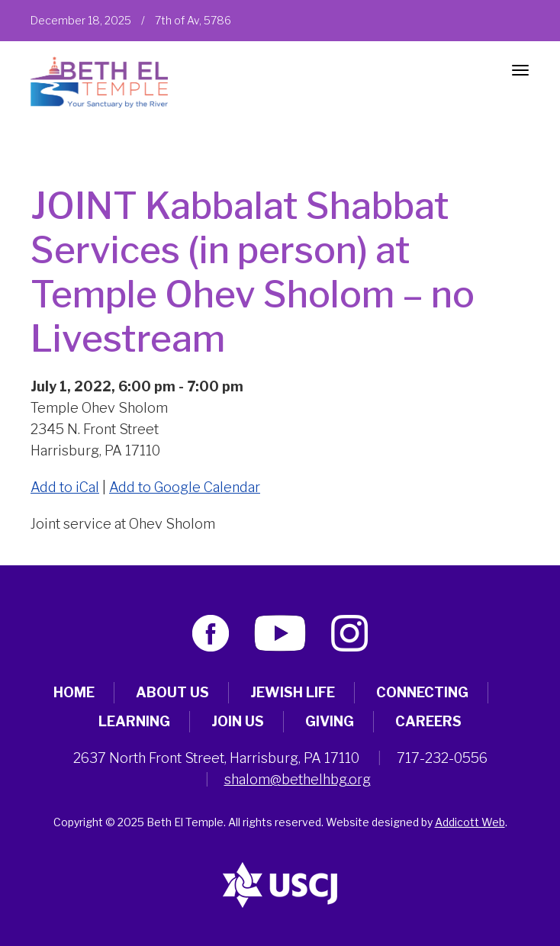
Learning (134, 721)
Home (74, 692)
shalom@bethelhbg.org (298, 779)
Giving (330, 721)
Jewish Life (293, 692)
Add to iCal (65, 487)
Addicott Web (470, 822)
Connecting (422, 692)
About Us (172, 692)
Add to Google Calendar (185, 487)
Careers (428, 721)
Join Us (238, 721)
